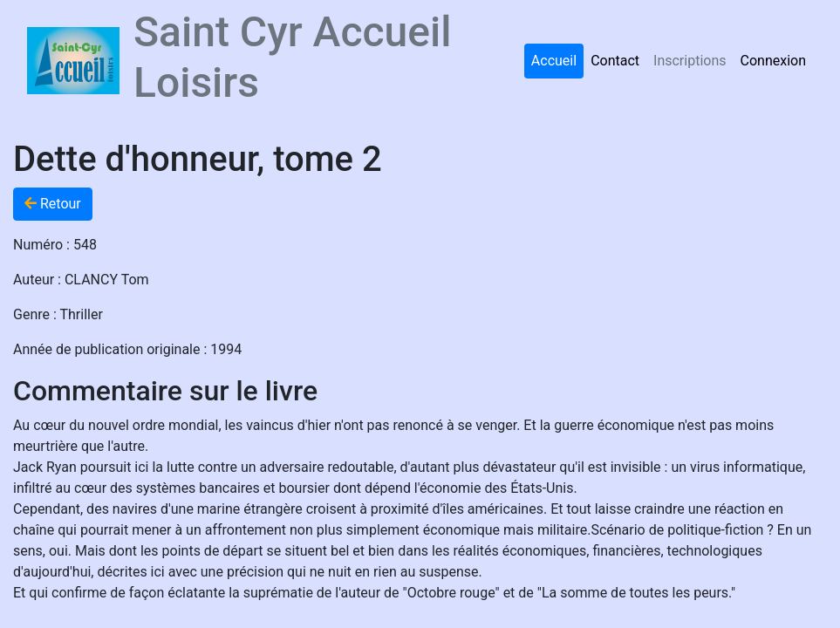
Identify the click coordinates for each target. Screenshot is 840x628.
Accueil (554, 61)
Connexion (773, 61)
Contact (615, 61)
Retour (53, 204)
